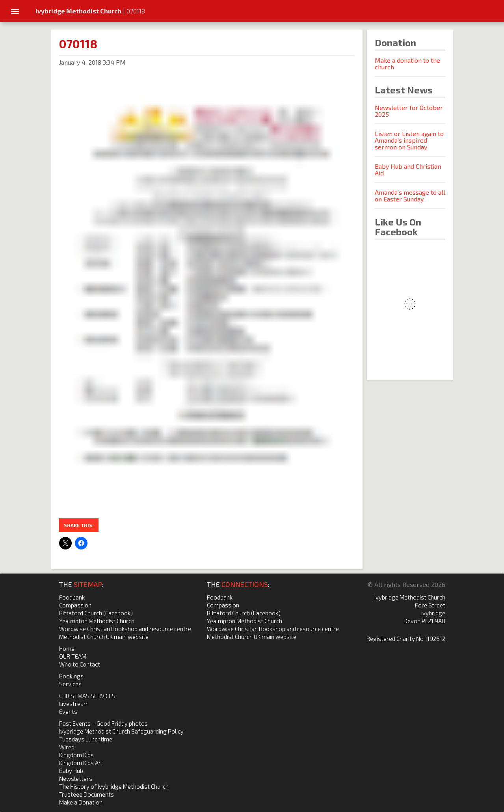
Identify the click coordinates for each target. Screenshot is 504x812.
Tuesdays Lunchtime (86, 739)
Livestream (74, 704)
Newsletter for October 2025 (409, 111)
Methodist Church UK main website (104, 637)
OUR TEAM (73, 656)
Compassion (75, 605)
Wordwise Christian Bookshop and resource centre (125, 629)
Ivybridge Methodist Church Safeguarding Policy (121, 731)
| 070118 (90, 11)
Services (70, 684)
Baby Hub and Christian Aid (408, 169)
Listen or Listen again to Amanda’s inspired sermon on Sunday (409, 140)
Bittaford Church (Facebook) (96, 613)
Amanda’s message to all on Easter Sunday (410, 196)
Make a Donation (81, 802)
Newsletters (76, 778)
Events (68, 711)
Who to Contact (80, 664)
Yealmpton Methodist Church (97, 621)
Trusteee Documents (86, 794)
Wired (67, 747)
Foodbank (72, 597)
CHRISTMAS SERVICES (87, 696)
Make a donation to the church (407, 63)
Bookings (71, 676)
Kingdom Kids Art (81, 763)
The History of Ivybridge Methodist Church (114, 786)
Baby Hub (71, 771)
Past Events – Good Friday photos (103, 723)
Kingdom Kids (76, 755)
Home (67, 648)
